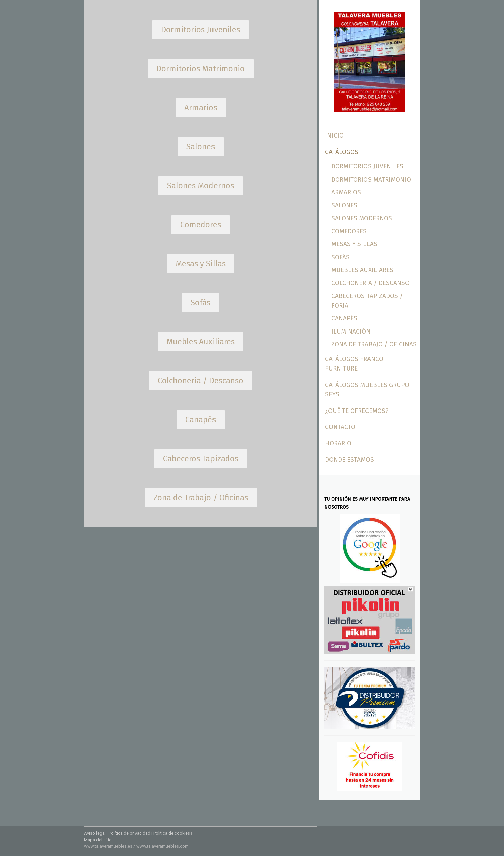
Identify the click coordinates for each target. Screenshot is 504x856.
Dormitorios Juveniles (367, 166)
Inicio (334, 135)
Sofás (340, 257)
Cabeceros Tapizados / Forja (367, 301)
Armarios (346, 192)
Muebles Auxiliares (362, 270)
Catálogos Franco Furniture (354, 364)
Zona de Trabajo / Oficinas (201, 498)
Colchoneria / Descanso (370, 283)
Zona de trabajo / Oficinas (374, 344)
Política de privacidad (129, 833)
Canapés (344, 318)
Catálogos (342, 152)
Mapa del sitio (98, 840)
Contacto (340, 427)
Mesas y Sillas (354, 244)
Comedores (349, 231)
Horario (338, 443)
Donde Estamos (350, 459)
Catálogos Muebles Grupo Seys (367, 390)
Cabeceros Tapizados (201, 459)
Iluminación (351, 331)
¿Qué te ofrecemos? (357, 411)
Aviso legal (95, 833)
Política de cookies (172, 833)
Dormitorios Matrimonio (371, 179)
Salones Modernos (362, 218)
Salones (344, 205)
